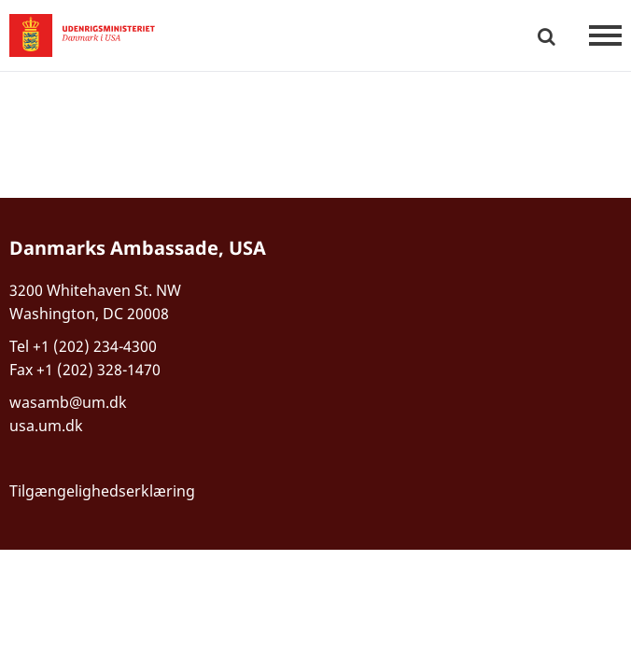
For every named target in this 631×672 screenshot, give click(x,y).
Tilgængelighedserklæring (102, 491)
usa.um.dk (46, 426)
